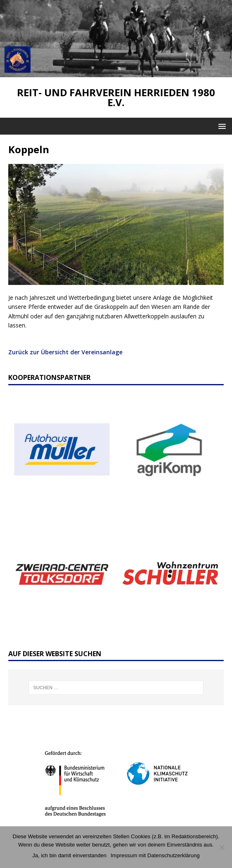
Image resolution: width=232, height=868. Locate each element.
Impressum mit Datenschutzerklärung (155, 855)
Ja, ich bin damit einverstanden (69, 855)
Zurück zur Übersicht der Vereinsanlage (65, 352)
